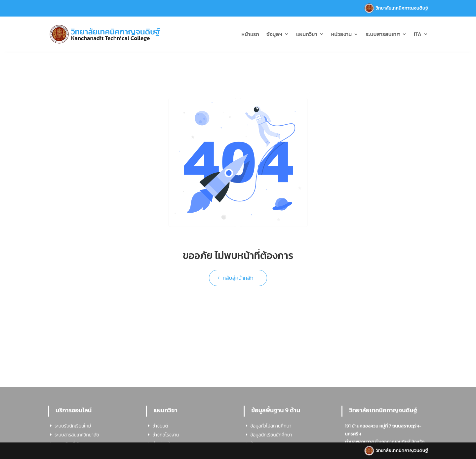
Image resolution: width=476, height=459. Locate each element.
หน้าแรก (250, 34)
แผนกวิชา (307, 34)
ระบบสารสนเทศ (383, 34)
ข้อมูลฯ (274, 34)
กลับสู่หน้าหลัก (238, 278)
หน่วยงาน (342, 34)
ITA (418, 34)
